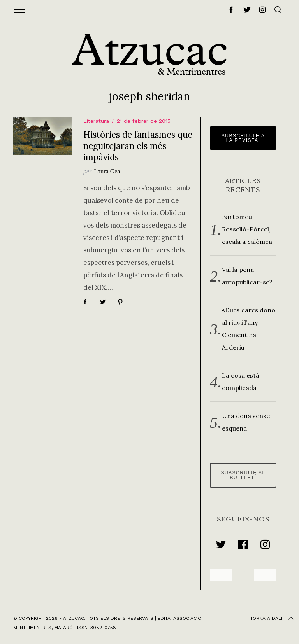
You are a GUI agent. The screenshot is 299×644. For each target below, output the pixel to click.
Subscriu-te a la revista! (243, 138)
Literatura (96, 121)
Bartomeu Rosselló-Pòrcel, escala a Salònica (247, 229)
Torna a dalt (273, 618)
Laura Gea (107, 171)
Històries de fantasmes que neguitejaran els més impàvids (138, 146)
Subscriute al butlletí (243, 475)
